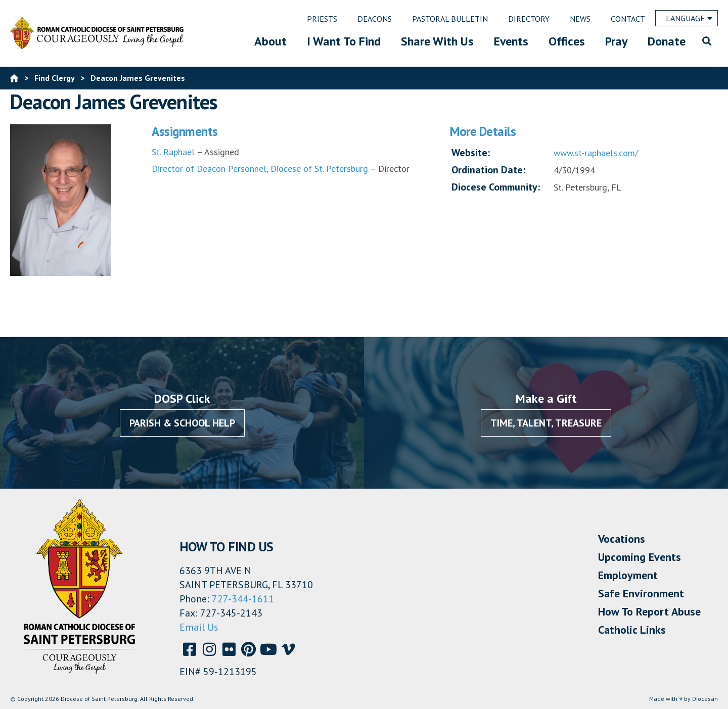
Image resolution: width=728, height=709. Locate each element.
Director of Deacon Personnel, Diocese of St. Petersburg (260, 169)
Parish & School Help (182, 423)
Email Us (199, 627)
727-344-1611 (243, 599)
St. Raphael (173, 152)
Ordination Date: (488, 170)
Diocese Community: (496, 187)
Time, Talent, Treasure (546, 423)
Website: (471, 153)
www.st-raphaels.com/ (596, 153)
